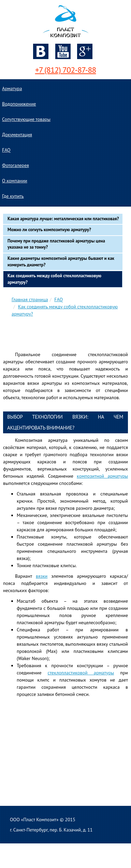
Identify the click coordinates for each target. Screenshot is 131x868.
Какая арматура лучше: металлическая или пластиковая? (63, 219)
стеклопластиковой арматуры (81, 673)
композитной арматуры (102, 476)
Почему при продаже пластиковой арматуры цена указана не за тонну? (56, 244)
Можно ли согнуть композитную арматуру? (49, 230)
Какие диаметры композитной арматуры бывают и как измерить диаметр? (61, 262)
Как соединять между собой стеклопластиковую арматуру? (54, 279)
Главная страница (30, 299)
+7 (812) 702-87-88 (66, 70)
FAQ (59, 299)
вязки (42, 576)
